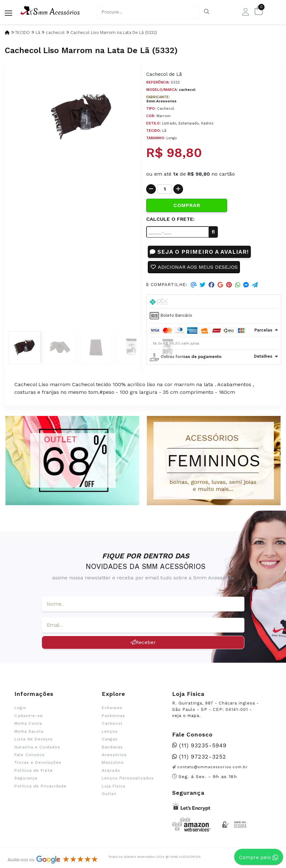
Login (20, 708)
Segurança (26, 778)
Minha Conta (28, 723)
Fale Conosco (30, 755)
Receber (143, 642)
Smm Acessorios (161, 101)
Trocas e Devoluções (38, 762)
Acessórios (114, 755)
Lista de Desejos (34, 739)
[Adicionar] (178, 189)
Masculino (113, 762)
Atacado (111, 770)
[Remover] (151, 189)
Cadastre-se (29, 716)
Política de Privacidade (40, 786)
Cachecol (112, 723)
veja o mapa (186, 716)
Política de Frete (34, 770)
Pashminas (113, 716)
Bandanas (112, 747)
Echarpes (112, 708)
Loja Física (114, 786)
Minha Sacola (29, 731)
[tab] (214, 301)
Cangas (110, 739)
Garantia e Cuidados (37, 747)
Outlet (109, 794)
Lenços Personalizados (128, 778)
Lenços (110, 731)
